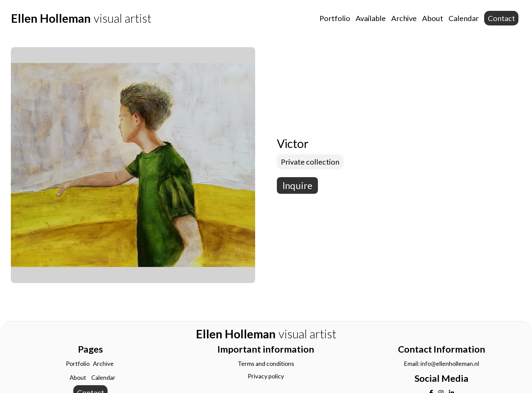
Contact (501, 18)
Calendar (464, 18)
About (433, 18)
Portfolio (335, 18)
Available (371, 18)
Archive (404, 18)
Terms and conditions (266, 364)
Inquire (297, 185)
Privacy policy (266, 376)
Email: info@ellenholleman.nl (441, 364)
